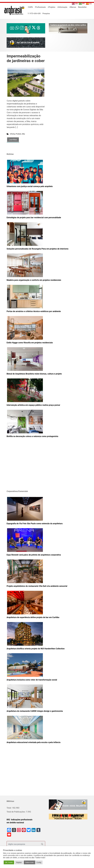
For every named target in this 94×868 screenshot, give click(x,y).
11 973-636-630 (34, 14)
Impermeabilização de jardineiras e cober (26, 58)
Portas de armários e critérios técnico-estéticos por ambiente (34, 311)
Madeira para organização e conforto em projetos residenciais (34, 280)
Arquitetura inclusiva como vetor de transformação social (32, 680)
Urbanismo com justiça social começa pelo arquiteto (30, 186)
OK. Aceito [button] (9, 862)
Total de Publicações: (16, 812)
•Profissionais (40, 7)
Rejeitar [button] (19, 862)
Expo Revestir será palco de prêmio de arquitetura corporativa (34, 555)
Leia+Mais (13, 140)
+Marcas (73, 7)
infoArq (12, 134)
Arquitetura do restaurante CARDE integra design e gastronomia (35, 711)
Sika (23, 134)
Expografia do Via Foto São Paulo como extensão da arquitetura (35, 524)
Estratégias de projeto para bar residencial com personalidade (34, 218)
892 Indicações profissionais (20, 820)
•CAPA (30, 7)
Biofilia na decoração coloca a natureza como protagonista (32, 436)
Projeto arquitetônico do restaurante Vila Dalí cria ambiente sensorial (37, 586)
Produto (18, 134)
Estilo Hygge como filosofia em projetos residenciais (30, 343)
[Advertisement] (22, 468)
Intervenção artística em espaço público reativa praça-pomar (33, 405)
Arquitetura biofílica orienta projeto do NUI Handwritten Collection (36, 649)
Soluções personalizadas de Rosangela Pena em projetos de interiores (38, 249)
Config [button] (39, 862)
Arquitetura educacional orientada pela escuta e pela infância (34, 742)
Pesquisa (46, 14)
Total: (9, 808)
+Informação (62, 7)
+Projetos (52, 7)
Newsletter (82, 7)
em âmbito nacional (15, 823)
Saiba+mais (29, 862)
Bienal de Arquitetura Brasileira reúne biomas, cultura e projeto (34, 374)
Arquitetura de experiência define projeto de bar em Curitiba (33, 617)
